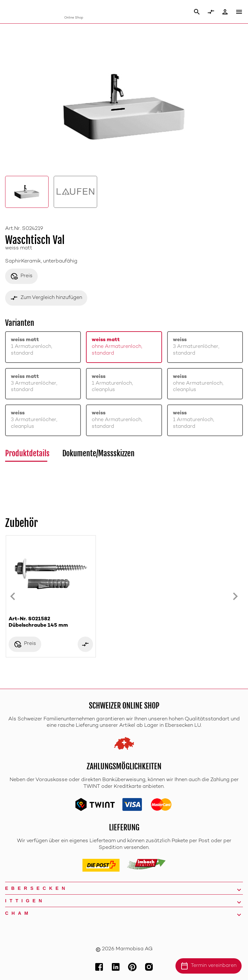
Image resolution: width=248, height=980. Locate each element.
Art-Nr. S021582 (51, 623)
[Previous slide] (13, 596)
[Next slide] (235, 596)
